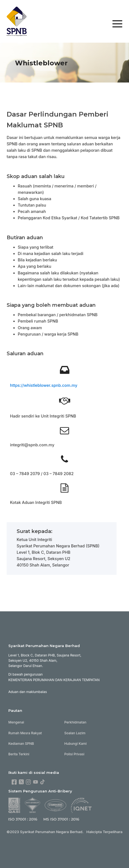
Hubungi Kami (75, 744)
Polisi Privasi (74, 754)
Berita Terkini (19, 754)
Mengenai (16, 722)
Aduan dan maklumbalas (28, 692)
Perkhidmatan (75, 722)
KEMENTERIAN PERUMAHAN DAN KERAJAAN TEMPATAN (54, 680)
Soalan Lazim (75, 733)
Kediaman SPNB (21, 744)
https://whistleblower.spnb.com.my (44, 385)
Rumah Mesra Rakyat (25, 733)
